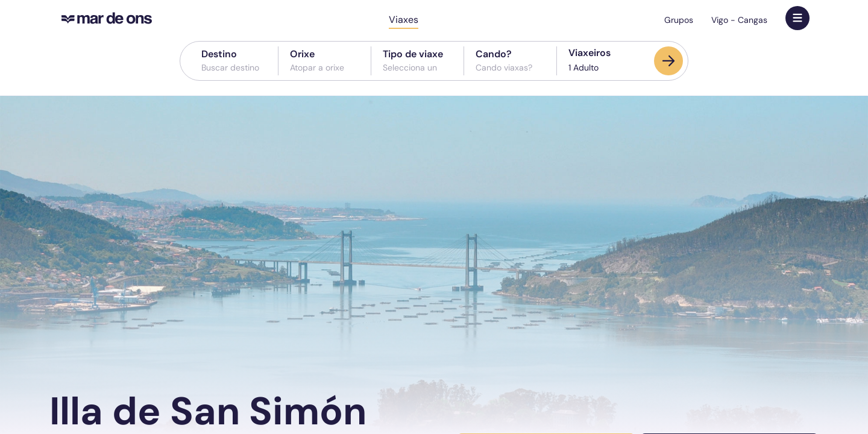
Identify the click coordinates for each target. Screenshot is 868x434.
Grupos (679, 20)
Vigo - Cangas (739, 20)
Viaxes (404, 20)
